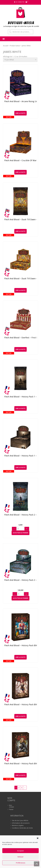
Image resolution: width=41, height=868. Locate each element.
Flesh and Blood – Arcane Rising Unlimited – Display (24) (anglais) (21, 101)
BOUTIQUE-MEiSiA (21, 23)
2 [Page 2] (19, 788)
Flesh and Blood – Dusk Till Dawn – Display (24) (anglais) (21, 279)
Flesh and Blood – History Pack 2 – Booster (21, 515)
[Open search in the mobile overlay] (21, 32)
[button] (38, 838)
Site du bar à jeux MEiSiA (20, 821)
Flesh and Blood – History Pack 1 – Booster (21, 397)
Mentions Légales (18, 825)
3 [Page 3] (22, 788)
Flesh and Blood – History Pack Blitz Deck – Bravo (21, 645)
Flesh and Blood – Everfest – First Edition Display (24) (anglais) (21, 338)
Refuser (20, 857)
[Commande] (20, 60)
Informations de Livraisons (21, 823)
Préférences (21, 863)
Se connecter (20, 2)
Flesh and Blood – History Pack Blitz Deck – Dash (21, 705)
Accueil (6, 46)
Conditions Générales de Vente (22, 828)
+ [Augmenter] (27, 529)
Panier (11, 809)
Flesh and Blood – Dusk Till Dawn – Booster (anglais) (21, 220)
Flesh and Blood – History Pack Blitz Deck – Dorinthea (21, 764)
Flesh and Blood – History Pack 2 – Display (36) (21, 580)
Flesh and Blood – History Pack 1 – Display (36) (21, 456)
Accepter (21, 851)
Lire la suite (20, 113)
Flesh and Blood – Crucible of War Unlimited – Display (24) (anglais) (21, 160)
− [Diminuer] (14, 529)
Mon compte (12, 806)
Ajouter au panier (20, 533)
